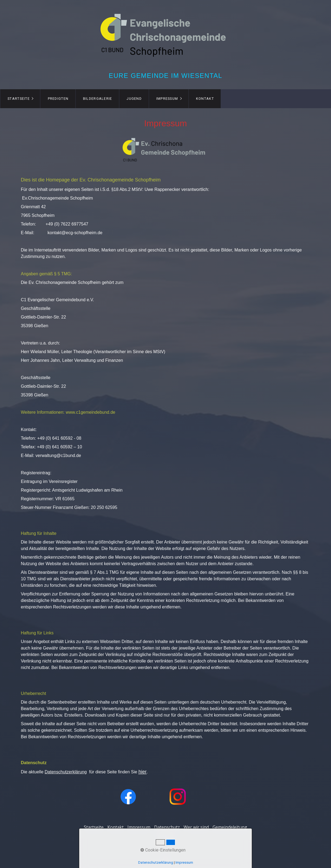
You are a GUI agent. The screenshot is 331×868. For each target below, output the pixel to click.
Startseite (19, 99)
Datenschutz (167, 827)
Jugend (134, 99)
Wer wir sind (196, 827)
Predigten (58, 99)
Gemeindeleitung (230, 827)
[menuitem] (20, 99)
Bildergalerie (98, 99)
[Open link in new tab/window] (128, 797)
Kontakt (205, 99)
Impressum (167, 99)
